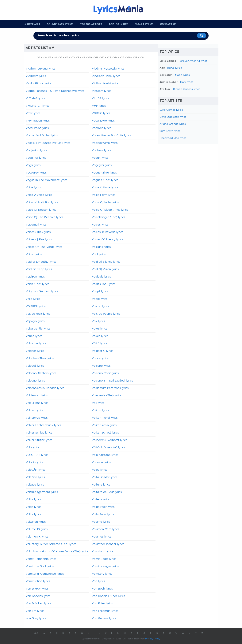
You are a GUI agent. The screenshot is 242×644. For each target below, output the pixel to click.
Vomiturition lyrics (38, 581)
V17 (135, 58)
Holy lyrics (187, 82)
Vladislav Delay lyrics (106, 76)
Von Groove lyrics (104, 618)
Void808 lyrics (35, 277)
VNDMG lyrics (101, 113)
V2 (44, 58)
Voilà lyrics (33, 299)
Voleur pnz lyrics (37, 403)
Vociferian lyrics (36, 150)
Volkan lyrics (100, 410)
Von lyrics (98, 581)
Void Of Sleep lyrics (39, 269)
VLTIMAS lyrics (35, 98)
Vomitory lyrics (102, 574)
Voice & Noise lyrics (105, 188)
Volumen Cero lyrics (106, 529)
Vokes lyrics (100, 336)
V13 (109, 58)
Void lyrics (99, 254)
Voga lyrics (33, 165)
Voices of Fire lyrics (39, 240)
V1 (39, 58)
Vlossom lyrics (101, 91)
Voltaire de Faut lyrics (107, 492)
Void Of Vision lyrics (105, 269)
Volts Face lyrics (103, 514)
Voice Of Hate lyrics (105, 202)
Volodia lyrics (35, 462)
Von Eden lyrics (102, 604)
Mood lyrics (182, 75)
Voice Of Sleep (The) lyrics (110, 210)
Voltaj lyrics (33, 500)
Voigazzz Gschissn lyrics (42, 292)
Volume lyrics (101, 522)
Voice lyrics (33, 188)
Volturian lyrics (36, 522)
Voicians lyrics (101, 247)
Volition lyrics (35, 410)
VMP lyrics (99, 106)
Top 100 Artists (91, 24)
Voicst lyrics (34, 254)
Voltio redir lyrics (103, 507)
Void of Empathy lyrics (41, 262)
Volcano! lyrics (35, 381)
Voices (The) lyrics (38, 232)
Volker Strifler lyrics (39, 440)
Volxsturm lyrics (103, 552)
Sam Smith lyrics (170, 131)
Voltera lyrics (101, 500)
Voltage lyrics (35, 485)
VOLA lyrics (100, 344)
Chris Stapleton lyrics (173, 117)
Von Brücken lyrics (38, 604)
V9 (83, 58)
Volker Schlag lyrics (39, 433)
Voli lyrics (98, 403)
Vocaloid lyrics (101, 128)
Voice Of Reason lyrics (41, 210)
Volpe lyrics (100, 470)
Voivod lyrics (100, 306)
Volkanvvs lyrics (37, 418)
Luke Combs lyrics (171, 110)
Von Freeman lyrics (105, 611)
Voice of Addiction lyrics (42, 202)
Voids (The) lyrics (37, 284)
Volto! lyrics (33, 514)
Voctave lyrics (101, 150)
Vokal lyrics (100, 329)
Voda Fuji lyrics (36, 158)
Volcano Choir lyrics (105, 373)
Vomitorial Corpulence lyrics (45, 574)
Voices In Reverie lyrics (108, 232)
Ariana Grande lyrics (173, 124)
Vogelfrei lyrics (102, 165)
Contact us (168, 24)
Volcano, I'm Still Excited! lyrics (112, 381)
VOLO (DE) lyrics (37, 455)
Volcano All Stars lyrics (41, 373)
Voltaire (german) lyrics (42, 492)
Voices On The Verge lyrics (44, 247)
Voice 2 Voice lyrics (39, 195)
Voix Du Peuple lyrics (106, 314)
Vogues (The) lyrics (105, 180)
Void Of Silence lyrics (106, 262)
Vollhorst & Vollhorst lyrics (109, 440)
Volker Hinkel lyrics (105, 418)
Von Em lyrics (35, 611)
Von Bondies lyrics (38, 596)
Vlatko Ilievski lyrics (105, 84)
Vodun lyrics (100, 158)
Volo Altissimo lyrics (105, 455)
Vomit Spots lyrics (104, 559)
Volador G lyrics (102, 351)
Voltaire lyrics (101, 485)
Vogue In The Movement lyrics (46, 180)
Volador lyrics (35, 351)
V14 (115, 58)
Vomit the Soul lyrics (40, 566)
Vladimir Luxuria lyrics (40, 69)
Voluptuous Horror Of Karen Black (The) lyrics (57, 552)
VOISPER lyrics (36, 306)
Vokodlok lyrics (36, 344)
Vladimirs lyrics (36, 76)
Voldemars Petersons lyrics (110, 388)
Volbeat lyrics (35, 366)
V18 (142, 58)
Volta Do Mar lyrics (105, 477)
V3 (50, 58)
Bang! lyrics (175, 68)
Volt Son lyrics (35, 477)
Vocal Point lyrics (37, 128)
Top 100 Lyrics (118, 24)
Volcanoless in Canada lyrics (45, 388)
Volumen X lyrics (37, 537)
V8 (78, 58)
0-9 (36, 633)
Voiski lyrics (100, 299)
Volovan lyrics (101, 462)
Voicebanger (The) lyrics (108, 217)
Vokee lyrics (34, 336)
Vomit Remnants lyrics (41, 559)
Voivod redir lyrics (38, 314)
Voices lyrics (100, 225)
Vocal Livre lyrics (103, 121)
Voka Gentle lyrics (38, 329)
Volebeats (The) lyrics (107, 396)
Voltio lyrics (33, 507)
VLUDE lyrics (100, 98)
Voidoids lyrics (101, 277)
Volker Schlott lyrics (105, 433)
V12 (102, 58)
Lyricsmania (32, 24)
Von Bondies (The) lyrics (108, 596)
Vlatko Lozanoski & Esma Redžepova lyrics (55, 91)
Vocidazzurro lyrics (105, 143)
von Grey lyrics (36, 618)
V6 (66, 58)
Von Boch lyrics (102, 589)
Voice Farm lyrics (104, 195)
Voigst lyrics (100, 292)
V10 (90, 58)
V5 (61, 58)
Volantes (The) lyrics (40, 358)
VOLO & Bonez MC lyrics (108, 448)
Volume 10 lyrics (37, 529)
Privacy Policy (153, 639)
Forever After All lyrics (193, 61)
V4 (55, 58)
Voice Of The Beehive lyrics (44, 217)
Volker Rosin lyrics (104, 425)
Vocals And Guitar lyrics (42, 136)
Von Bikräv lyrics (37, 589)
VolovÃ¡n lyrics (35, 470)
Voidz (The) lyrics (104, 284)
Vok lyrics (98, 321)
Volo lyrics (33, 448)
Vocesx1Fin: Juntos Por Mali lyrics (48, 143)
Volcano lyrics (101, 366)
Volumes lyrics (102, 537)
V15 (122, 58)
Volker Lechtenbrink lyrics (43, 425)
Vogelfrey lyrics (36, 173)
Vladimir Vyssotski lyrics (108, 69)
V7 (72, 58)
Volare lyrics (100, 358)
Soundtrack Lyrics (60, 24)
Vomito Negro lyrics (105, 566)
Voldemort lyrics (37, 396)
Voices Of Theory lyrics (108, 240)
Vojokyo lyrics (35, 321)
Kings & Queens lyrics (187, 89)
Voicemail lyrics (36, 225)
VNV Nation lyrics (38, 121)
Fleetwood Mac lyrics (173, 138)
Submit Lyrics (144, 24)
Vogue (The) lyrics (104, 173)
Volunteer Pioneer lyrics (108, 544)
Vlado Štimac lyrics (39, 84)
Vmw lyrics (33, 113)
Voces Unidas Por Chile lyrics (111, 136)
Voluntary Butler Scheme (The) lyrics (51, 544)
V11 (96, 58)
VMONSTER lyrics (37, 106)
